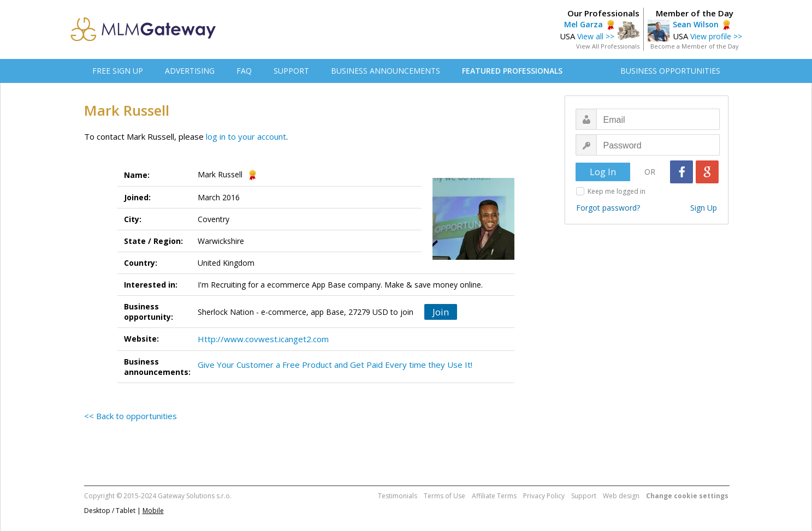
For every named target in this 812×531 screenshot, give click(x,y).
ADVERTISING (190, 71)
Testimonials (398, 496)
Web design (621, 496)
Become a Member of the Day (695, 46)
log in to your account (246, 136)
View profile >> (716, 36)
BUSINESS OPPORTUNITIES (670, 71)
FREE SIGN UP (118, 71)
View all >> (596, 36)
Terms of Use (444, 496)
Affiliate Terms (494, 496)
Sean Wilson (696, 24)
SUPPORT (291, 71)
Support (584, 496)
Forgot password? (608, 208)
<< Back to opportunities (131, 416)
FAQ (244, 71)
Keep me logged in (617, 191)
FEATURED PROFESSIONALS (512, 71)
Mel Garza (583, 24)
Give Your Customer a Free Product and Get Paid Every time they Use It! (335, 365)
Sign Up (704, 208)
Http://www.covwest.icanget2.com (263, 339)
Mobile (153, 511)
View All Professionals (608, 46)
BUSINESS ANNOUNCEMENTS (386, 71)
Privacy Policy (544, 496)
